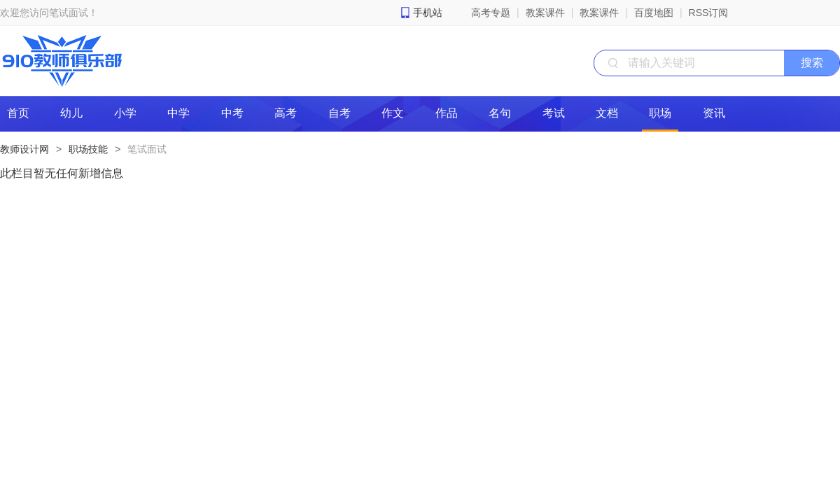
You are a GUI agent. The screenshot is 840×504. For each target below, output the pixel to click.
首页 (18, 113)
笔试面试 (147, 149)
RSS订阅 (709, 13)
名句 (500, 113)
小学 (125, 113)
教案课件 (545, 13)
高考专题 (491, 13)
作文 (393, 113)
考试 (554, 113)
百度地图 (654, 13)
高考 (286, 113)
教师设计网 (24, 149)
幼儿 (71, 113)
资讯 (714, 113)
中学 (178, 113)
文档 (607, 113)
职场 (660, 113)
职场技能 (88, 149)
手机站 (428, 13)
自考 (339, 113)
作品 (447, 113)
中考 (232, 113)
